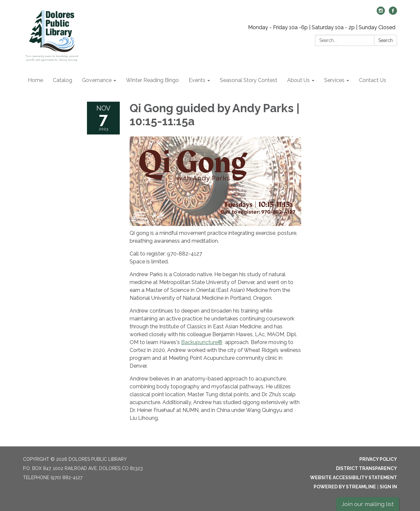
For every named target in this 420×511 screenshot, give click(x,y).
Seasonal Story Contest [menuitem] (249, 80)
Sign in (388, 487)
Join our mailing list (368, 504)
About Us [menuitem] (298, 80)
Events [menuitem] (197, 80)
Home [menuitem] (35, 80)
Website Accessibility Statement (354, 478)
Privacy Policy (378, 459)
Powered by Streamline (345, 487)
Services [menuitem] (334, 80)
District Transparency (367, 468)
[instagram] (381, 13)
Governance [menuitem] (97, 80)
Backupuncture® (202, 342)
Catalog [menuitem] (63, 80)
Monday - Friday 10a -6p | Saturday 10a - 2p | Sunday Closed (322, 27)
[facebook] (393, 13)
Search (386, 40)
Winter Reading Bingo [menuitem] (152, 80)
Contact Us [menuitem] (373, 80)
